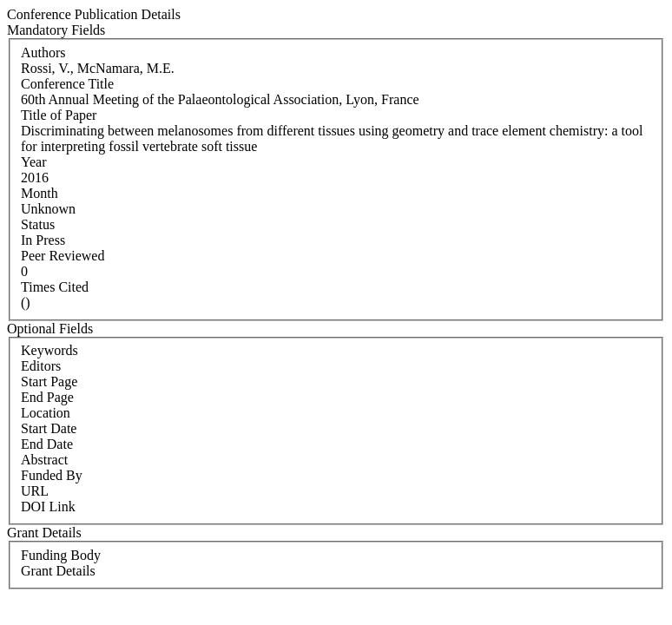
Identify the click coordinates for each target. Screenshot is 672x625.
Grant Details (58, 571)
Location (46, 413)
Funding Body (61, 555)
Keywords (49, 350)
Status (38, 224)
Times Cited (55, 287)
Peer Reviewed (63, 256)
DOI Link (48, 507)
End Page (47, 397)
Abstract (44, 460)
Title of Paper (59, 115)
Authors (43, 53)
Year (33, 162)
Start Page (49, 382)
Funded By (52, 475)
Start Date (49, 428)
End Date (47, 444)
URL (35, 491)
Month (40, 193)
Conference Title (67, 84)
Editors (41, 366)
